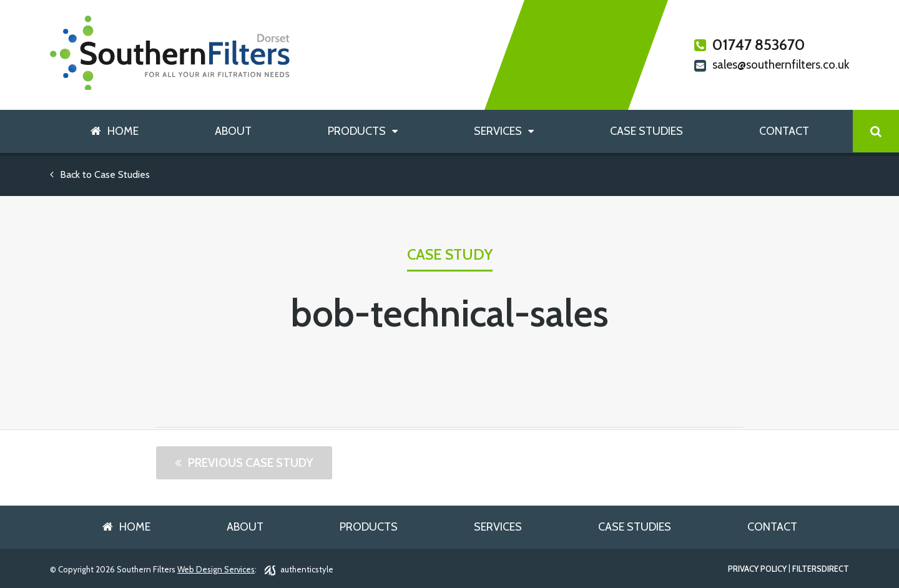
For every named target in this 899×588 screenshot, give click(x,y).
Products (357, 131)
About (233, 131)
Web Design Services (216, 569)
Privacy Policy (757, 569)
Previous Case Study (251, 463)
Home (123, 131)
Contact (784, 131)
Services (498, 131)
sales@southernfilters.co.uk (772, 66)
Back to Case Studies (100, 174)
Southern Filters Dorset (170, 53)
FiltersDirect (821, 569)
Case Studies (646, 131)
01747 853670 (749, 45)
